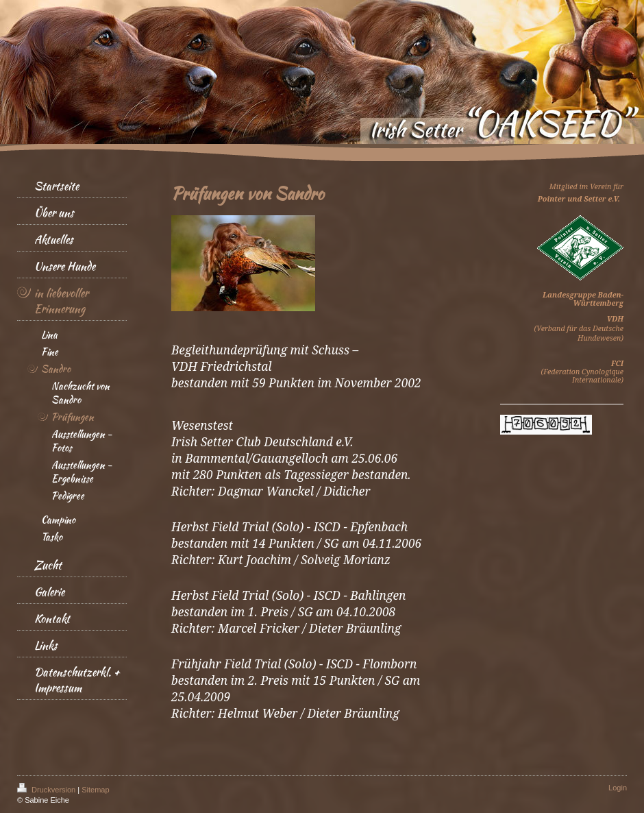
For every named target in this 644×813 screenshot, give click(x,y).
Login (618, 788)
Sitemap (95, 790)
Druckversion (47, 790)
